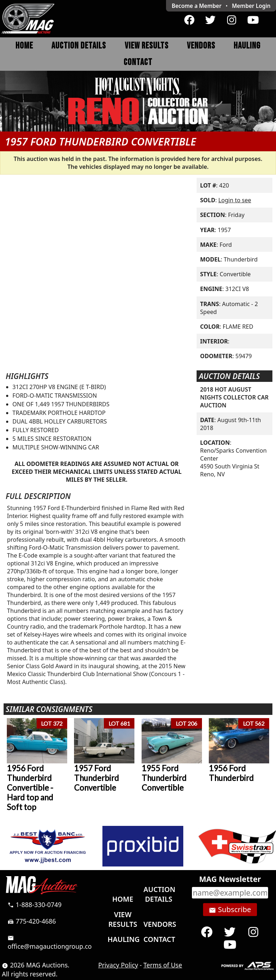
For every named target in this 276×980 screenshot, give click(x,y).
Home (24, 46)
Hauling (247, 46)
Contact (138, 62)
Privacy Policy (118, 965)
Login (251, 6)
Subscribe (230, 910)
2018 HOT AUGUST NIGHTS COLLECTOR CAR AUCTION (234, 397)
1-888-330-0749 (34, 905)
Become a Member (197, 6)
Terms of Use (163, 965)
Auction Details (79, 46)
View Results (147, 46)
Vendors (201, 46)
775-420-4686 (32, 921)
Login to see (234, 200)
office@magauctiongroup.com (53, 942)
